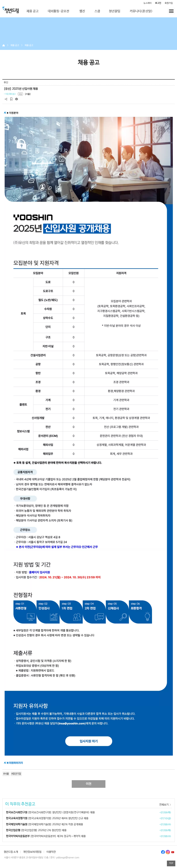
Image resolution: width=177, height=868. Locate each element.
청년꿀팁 (115, 11)
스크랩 (11, 99)
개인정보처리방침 (32, 852)
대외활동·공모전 (59, 11)
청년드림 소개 (11, 852)
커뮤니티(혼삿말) (141, 11)
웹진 (82, 11)
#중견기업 (16, 774)
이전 (89, 784)
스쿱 (97, 11)
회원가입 (169, 3)
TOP (171, 863)
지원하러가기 (16, 763)
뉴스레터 (148, 3)
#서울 (6, 774)
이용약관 (51, 852)
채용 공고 (33, 11)
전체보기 (164, 805)
